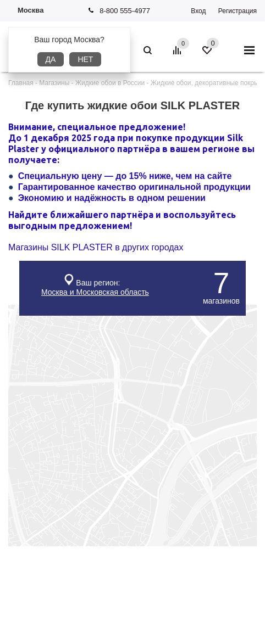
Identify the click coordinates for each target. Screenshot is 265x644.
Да (51, 59)
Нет (85, 59)
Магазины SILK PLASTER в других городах (96, 247)
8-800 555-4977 (125, 11)
